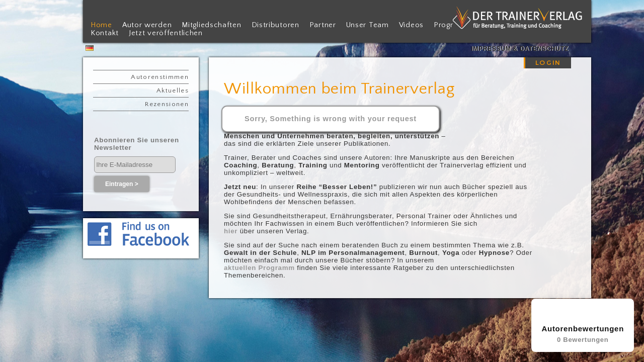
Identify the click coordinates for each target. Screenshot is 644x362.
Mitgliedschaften (211, 25)
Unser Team (368, 25)
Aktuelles (173, 90)
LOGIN (548, 63)
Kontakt (105, 33)
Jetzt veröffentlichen (166, 33)
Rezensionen (167, 104)
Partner (323, 25)
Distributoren (275, 25)
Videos (411, 25)
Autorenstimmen (160, 77)
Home (101, 25)
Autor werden (147, 25)
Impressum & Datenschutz (520, 49)
